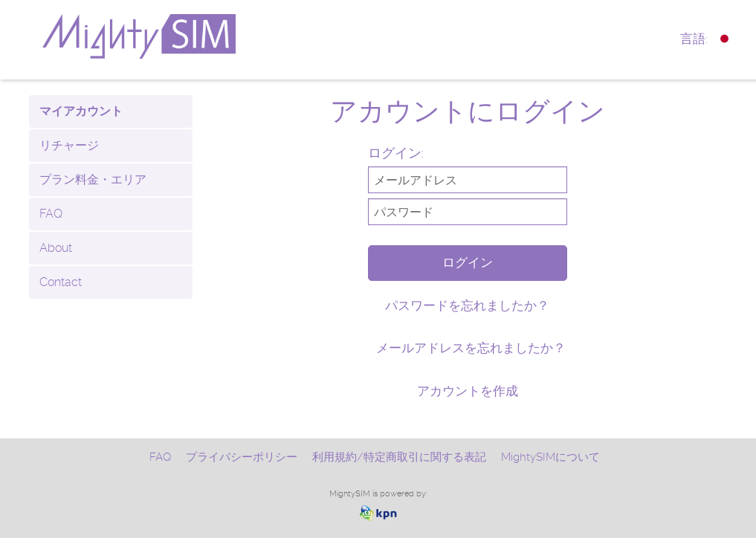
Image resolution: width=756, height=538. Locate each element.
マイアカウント (81, 111)
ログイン (468, 262)
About (56, 248)
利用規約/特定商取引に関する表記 (399, 457)
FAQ (51, 214)
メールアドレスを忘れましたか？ (471, 348)
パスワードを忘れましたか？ (467, 305)
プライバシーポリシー (242, 457)
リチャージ (69, 145)
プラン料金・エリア (93, 179)
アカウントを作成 (468, 391)
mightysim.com (175, 36)
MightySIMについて (550, 457)
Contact (61, 282)
